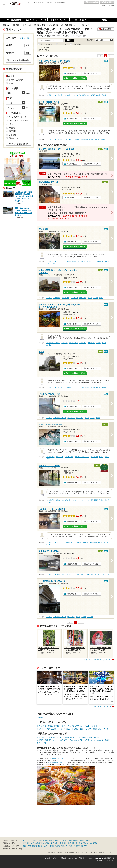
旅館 (81, 729)
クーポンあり (63, 44)
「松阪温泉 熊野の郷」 (55, 763)
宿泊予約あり (77, 44)
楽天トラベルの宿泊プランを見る (75, 78)
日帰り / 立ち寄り (17, 80)
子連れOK (88, 729)
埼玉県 (33, 840)
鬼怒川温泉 (93, 843)
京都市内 (72, 846)
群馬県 (52, 840)
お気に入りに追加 (92, 73)
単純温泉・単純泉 (103, 740)
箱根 (33, 843)
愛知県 (82, 840)
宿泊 (38, 726)
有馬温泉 (39, 843)
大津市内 (80, 846)
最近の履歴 (107, 2)
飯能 (52, 846)
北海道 (70, 840)
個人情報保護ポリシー (52, 858)
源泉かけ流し (97, 729)
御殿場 (57, 846)
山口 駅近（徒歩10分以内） (86, 261)
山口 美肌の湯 (57, 95)
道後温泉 (71, 843)
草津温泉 (26, 843)
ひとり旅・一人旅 (43, 729)
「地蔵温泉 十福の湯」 (57, 758)
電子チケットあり (47, 44)
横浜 (25, 846)
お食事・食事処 (47, 726)
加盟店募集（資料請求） (56, 852)
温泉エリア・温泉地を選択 (18, 60)
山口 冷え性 (67, 95)
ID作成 (111, 6)
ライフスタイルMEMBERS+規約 (96, 858)
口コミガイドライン (88, 852)
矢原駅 (93, 95)
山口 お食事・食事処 (70, 261)
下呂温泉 (54, 843)
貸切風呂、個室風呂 (71, 729)
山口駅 (98, 95)
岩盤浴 (12, 128)
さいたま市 (45, 846)
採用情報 (111, 858)
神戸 (86, 846)
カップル (71, 726)
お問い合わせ (109, 852)
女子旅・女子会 (57, 729)
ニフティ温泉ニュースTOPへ (102, 707)
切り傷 (106, 729)
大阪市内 (64, 846)
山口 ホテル (71, 418)
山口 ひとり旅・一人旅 (82, 457)
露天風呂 (57, 726)
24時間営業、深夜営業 (19, 121)
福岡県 (88, 840)
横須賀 (35, 846)
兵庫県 (46, 840)
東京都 (58, 840)
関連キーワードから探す (13, 849)
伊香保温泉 (63, 843)
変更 (28, 45)
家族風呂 (13, 135)
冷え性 (95, 726)
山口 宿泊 (49, 95)
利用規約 (82, 858)
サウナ (101, 726)
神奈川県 (26, 840)
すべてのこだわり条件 (18, 144)
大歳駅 (104, 95)
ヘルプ (100, 852)
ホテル (64, 726)
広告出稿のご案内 (73, 852)
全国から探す (25, 38)
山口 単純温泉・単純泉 (53, 343)
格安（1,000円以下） (83, 726)
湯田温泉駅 (86, 95)
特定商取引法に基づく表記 (69, 858)
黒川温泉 (79, 843)
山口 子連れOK (68, 543)
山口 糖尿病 (57, 298)
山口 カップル (76, 95)
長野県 (76, 840)
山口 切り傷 (67, 140)
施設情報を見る (72, 73)
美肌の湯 (85, 737)
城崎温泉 (46, 843)
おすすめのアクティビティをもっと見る (98, 660)
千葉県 (39, 840)
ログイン (104, 6)
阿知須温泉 (41, 717)
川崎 (29, 846)
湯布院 (86, 843)
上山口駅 (48, 345)
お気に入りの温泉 (92, 2)
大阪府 (64, 840)
